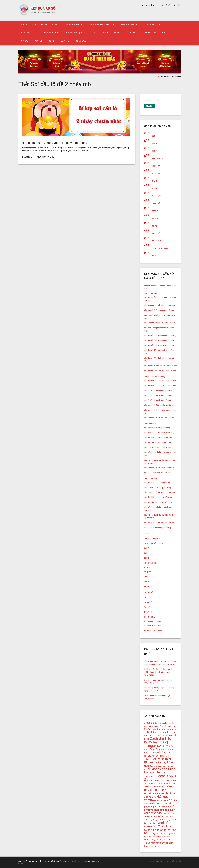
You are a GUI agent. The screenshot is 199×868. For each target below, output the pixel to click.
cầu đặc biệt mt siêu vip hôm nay (158, 437)
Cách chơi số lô (29, 33)
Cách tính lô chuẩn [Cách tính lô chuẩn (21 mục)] (153, 735)
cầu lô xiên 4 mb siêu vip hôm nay (158, 400)
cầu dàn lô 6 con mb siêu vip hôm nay (160, 381)
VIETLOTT (149, 33)
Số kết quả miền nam (159, 256)
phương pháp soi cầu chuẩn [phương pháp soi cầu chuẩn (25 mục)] (160, 807)
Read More (27, 157)
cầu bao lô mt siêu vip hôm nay (157, 428)
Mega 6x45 (156, 174)
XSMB (94, 33)
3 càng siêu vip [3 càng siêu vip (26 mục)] (153, 723)
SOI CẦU (25, 41)
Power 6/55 (156, 196)
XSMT (117, 33)
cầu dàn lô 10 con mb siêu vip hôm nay (160, 366)
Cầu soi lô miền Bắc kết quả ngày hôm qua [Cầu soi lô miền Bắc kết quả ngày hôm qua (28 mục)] (159, 762)
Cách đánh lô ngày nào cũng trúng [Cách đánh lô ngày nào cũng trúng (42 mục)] (158, 742)
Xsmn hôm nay (150, 25)
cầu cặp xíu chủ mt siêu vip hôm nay (159, 433)
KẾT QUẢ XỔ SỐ (132, 33)
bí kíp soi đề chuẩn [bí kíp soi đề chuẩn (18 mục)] (159, 726)
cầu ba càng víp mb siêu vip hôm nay (159, 305)
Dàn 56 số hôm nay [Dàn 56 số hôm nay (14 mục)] (162, 784)
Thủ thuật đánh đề (51, 33)
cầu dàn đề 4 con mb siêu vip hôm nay (160, 336)
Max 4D (155, 188)
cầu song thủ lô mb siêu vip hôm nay (159, 418)
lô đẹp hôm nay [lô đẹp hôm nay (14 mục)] (164, 801)
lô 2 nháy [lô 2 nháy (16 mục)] (156, 800)
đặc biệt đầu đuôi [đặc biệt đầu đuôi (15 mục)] (154, 846)
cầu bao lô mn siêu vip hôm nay (157, 483)
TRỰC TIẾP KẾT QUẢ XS (75, 33)
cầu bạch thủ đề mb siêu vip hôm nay (160, 310)
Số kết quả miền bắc (153, 621)
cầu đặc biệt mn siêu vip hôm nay (158, 497)
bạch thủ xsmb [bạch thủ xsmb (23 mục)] (158, 729)
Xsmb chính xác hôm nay (100, 25)
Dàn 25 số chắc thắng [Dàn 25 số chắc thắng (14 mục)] (170, 780)
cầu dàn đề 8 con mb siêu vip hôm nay (160, 345)
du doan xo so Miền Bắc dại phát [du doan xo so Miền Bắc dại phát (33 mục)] (160, 771)
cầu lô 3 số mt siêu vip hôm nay (157, 447)
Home (156, 76)
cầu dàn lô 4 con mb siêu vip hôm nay (160, 371)
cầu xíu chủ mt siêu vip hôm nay (157, 473)
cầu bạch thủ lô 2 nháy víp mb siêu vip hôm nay (55, 143)
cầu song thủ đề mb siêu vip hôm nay (160, 405)
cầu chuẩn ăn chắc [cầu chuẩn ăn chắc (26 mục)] (160, 752)
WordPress (82, 861)
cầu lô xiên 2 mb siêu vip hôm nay (158, 390)
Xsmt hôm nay (127, 25)
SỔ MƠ (52, 41)
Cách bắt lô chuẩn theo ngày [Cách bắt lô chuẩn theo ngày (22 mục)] (162, 732)
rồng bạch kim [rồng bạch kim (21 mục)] (169, 813)
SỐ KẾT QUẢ (81, 41)
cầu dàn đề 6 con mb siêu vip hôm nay (160, 340)
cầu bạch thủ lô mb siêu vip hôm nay (159, 323)
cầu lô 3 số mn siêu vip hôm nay (158, 487)
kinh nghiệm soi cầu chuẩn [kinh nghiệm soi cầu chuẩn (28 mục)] (158, 792)
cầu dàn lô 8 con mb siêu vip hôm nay (160, 385)
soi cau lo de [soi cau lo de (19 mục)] (150, 816)
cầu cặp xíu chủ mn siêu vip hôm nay (159, 492)
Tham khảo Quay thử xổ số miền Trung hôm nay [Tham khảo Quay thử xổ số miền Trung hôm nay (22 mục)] (158, 840)
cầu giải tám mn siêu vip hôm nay (158, 502)
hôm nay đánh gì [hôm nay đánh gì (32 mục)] (158, 788)
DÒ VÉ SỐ (38, 41)
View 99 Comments (46, 157)
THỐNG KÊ (166, 33)
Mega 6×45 (149, 572)
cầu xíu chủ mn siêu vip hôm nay (158, 528)
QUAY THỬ (65, 41)
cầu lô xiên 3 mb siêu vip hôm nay (158, 395)
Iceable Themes (24, 864)
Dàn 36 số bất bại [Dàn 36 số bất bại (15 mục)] (150, 783)
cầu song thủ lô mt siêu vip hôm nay (159, 468)
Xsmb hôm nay (73, 25)
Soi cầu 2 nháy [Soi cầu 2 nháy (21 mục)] (163, 816)
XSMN (105, 33)
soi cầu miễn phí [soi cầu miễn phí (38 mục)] (157, 825)
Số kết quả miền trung (160, 248)
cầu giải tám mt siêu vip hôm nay (158, 442)
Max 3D (155, 181)
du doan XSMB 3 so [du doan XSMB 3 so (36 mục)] (160, 778)
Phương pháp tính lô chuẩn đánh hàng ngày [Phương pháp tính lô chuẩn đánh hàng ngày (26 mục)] (160, 811)
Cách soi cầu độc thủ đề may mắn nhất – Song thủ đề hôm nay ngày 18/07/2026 (159, 672)
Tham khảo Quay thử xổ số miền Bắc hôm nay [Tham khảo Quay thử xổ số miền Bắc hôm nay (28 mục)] (160, 830)
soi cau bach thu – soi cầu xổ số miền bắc (40, 25)
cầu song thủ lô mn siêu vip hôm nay (159, 523)
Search (150, 106)
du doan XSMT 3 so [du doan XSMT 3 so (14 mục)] (157, 780)
